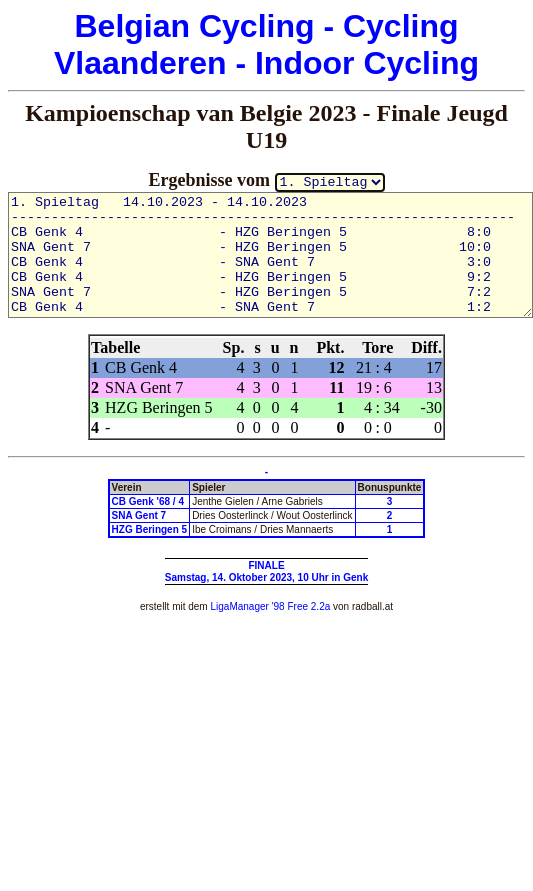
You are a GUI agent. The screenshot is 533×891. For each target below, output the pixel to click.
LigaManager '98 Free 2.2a (270, 606)
